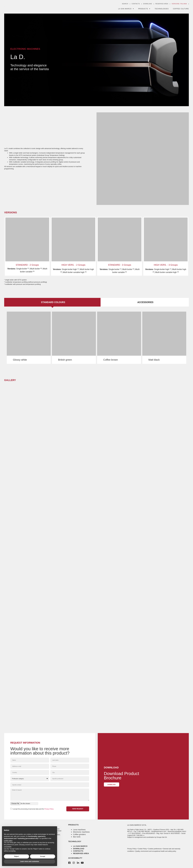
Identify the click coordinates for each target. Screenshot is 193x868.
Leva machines (79, 830)
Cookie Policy (142, 849)
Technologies (162, 9)
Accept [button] (43, 856)
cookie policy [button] (8, 841)
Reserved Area (162, 4)
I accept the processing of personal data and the (33, 810)
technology (75, 841)
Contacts (136, 4)
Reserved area (81, 853)
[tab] (52, 302)
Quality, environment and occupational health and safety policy (156, 851)
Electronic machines (81, 832)
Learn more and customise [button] (30, 861)
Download (148, 4)
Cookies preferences (155, 849)
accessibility (75, 858)
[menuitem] (179, 4)
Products (144, 9)
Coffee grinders (79, 834)
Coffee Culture (181, 9)
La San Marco (126, 9)
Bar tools (77, 837)
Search (125, 4)
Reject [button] (16, 856)
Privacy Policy (49, 810)
